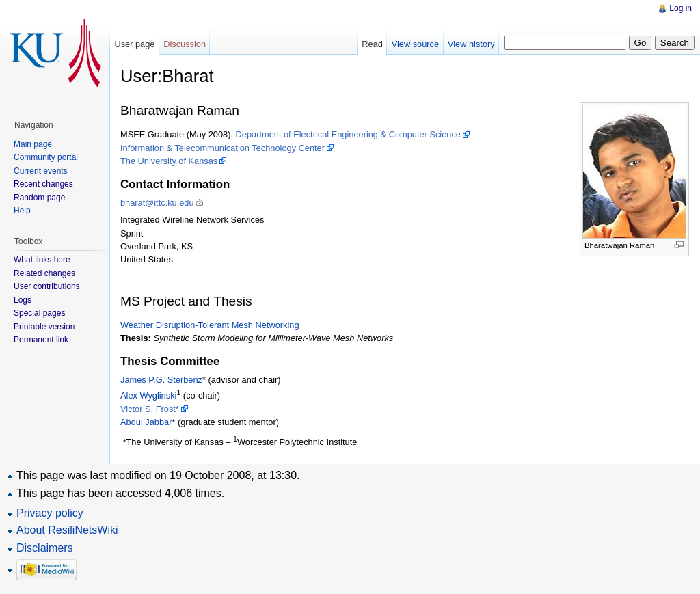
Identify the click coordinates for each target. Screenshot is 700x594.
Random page (39, 198)
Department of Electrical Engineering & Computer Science (348, 134)
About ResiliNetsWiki (67, 530)
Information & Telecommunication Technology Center (223, 148)
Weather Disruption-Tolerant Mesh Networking (210, 325)
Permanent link (41, 340)
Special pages (39, 313)
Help (22, 211)
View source (415, 44)
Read (372, 44)
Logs (23, 300)
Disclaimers (45, 548)
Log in (681, 8)
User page (134, 44)
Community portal (46, 157)
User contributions (47, 286)
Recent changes (43, 184)
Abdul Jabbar (146, 422)
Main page (33, 144)
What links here (42, 260)
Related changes (44, 273)
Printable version (44, 327)
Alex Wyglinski (148, 396)
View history (471, 44)
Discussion (185, 44)
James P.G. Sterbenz (161, 380)
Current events (41, 171)
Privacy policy (50, 513)
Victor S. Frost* (150, 409)
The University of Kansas (169, 161)
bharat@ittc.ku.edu (157, 203)
